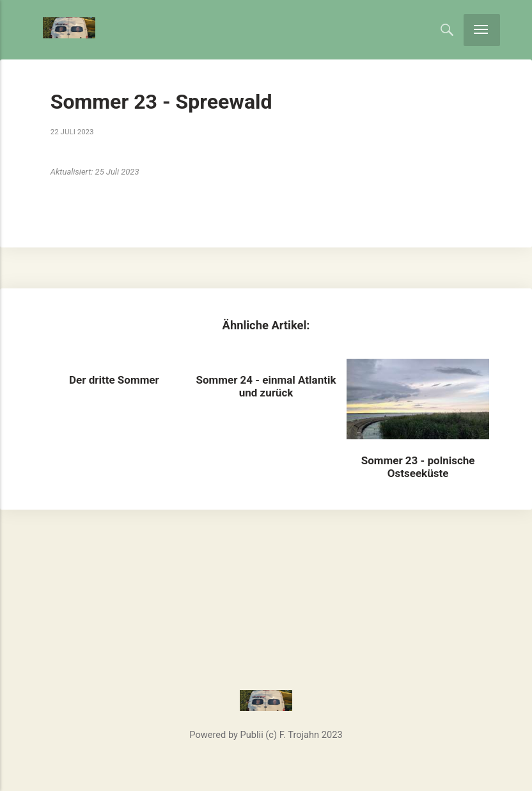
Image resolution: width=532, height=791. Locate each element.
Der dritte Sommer (114, 380)
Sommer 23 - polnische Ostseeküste (418, 467)
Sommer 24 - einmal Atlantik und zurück (266, 386)
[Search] (447, 29)
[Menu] (482, 30)
